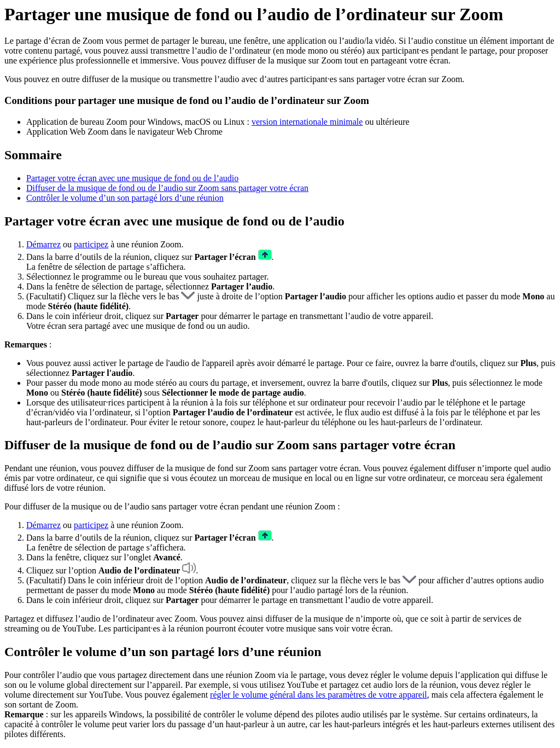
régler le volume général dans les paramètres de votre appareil (319, 695)
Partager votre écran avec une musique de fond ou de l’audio (132, 178)
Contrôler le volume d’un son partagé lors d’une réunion (125, 198)
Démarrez (43, 244)
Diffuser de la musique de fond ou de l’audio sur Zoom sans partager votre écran (167, 188)
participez (91, 244)
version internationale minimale (307, 122)
